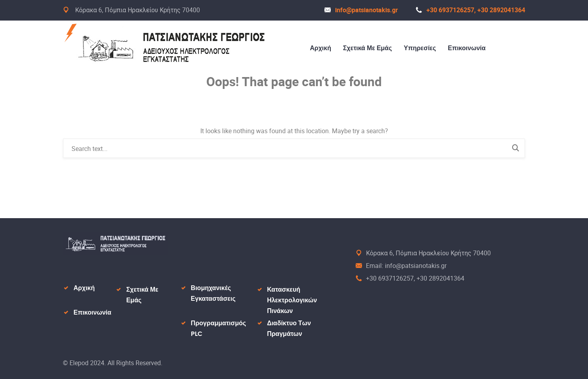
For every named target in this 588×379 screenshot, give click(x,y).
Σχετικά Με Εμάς (367, 48)
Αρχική (320, 48)
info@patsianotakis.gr (361, 10)
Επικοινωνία (467, 48)
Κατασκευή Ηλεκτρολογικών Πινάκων (292, 300)
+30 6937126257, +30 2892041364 (470, 10)
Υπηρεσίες (420, 48)
